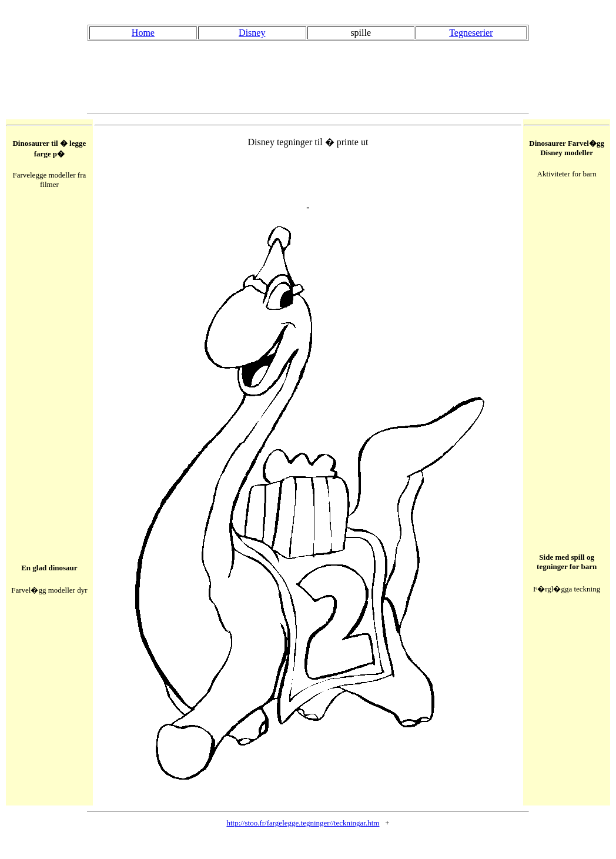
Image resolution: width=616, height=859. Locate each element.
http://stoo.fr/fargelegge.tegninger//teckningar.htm (303, 823)
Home (143, 33)
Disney (252, 33)
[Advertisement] (308, 77)
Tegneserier (471, 33)
